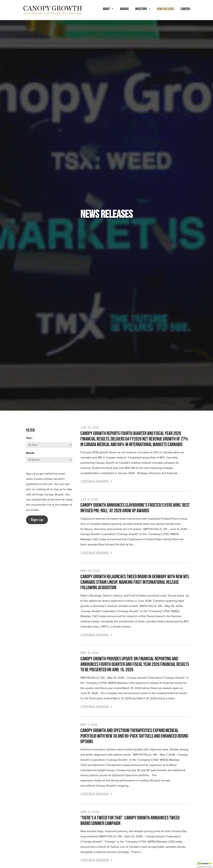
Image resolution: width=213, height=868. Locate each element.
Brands (124, 9)
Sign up (37, 520)
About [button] (106, 9)
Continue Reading (96, 481)
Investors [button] (141, 9)
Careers (185, 9)
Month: (31, 453)
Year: (29, 438)
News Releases (166, 9)
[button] (205, 865)
